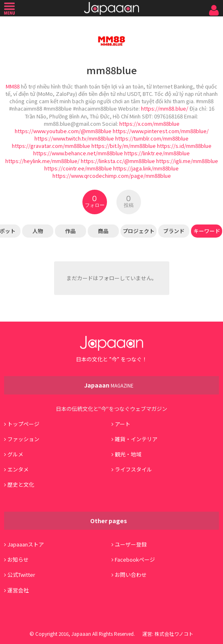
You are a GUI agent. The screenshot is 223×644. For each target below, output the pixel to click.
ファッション (23, 439)
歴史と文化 (21, 484)
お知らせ (18, 559)
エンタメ (18, 469)
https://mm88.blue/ (165, 108)
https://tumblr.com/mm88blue (152, 138)
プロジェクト (139, 231)
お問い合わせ (131, 575)
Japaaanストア (26, 544)
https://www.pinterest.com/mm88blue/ (161, 131)
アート (123, 424)
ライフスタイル (133, 469)
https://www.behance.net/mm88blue (78, 153)
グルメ (15, 454)
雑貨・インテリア (136, 439)
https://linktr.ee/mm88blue (157, 153)
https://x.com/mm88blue (149, 124)
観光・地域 (128, 454)
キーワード (207, 231)
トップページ (23, 424)
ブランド (174, 231)
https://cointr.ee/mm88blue (78, 168)
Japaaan (111, 8)
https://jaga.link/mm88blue (146, 168)
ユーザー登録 (131, 544)
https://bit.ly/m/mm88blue (124, 146)
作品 (71, 231)
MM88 (13, 86)
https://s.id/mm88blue (184, 146)
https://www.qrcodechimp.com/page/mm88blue (112, 176)
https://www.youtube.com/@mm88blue (63, 131)
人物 (38, 231)
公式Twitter (21, 575)
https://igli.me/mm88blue (187, 161)
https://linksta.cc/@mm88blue (118, 161)
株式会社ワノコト (174, 634)
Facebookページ (135, 559)
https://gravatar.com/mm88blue (51, 146)
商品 (103, 231)
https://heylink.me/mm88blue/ (42, 161)
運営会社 (18, 590)
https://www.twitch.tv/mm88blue (74, 138)
